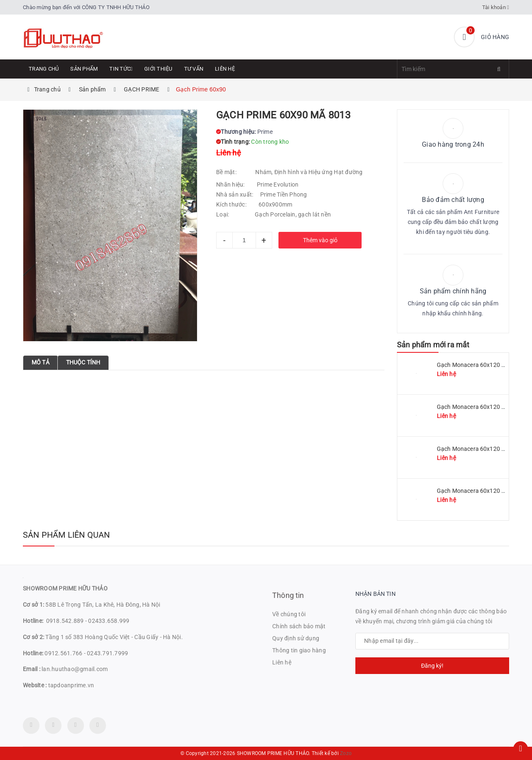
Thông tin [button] (288, 595)
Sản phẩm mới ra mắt (433, 345)
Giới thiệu (158, 69)
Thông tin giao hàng (299, 650)
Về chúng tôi (289, 614)
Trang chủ (44, 69)
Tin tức (121, 69)
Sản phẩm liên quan (66, 535)
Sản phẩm (84, 69)
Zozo (346, 753)
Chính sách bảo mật (299, 626)
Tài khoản (496, 7)
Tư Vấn (194, 69)
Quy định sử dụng (296, 638)
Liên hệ (225, 69)
